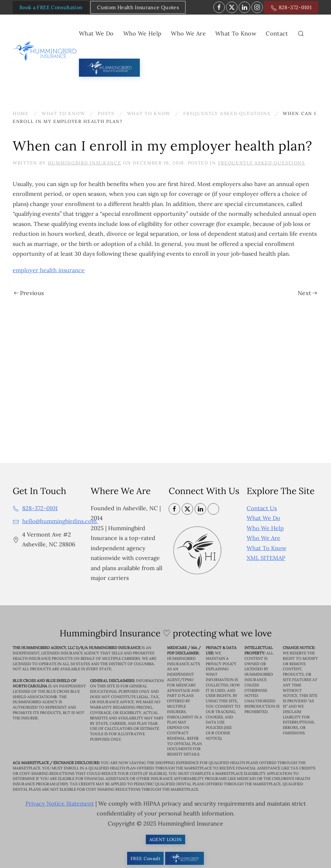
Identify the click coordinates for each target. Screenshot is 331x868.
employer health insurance (49, 270)
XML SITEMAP (266, 558)
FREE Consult (145, 858)
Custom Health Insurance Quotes (138, 7)
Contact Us (262, 508)
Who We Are (263, 538)
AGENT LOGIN (166, 839)
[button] (301, 34)
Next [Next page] (307, 293)
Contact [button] (277, 33)
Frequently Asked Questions (262, 163)
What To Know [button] (236, 33)
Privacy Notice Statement (60, 804)
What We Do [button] (96, 33)
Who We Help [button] (143, 33)
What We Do (263, 518)
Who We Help (265, 528)
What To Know (266, 548)
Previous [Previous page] (29, 293)
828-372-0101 (291, 8)
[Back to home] (46, 51)
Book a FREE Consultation (51, 7)
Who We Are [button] (188, 33)
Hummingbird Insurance (85, 163)
